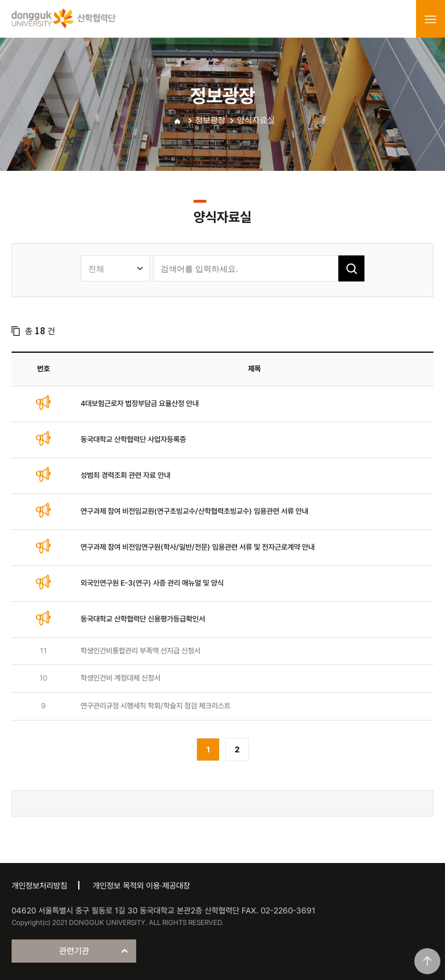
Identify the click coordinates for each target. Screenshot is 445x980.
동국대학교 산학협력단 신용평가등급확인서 (143, 619)
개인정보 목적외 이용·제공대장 (141, 886)
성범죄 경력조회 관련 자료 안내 (125, 475)
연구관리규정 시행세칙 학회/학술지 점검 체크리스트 (156, 706)
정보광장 (210, 120)
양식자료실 (256, 120)
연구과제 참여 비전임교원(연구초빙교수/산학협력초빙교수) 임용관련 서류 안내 (194, 511)
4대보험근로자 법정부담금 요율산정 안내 (140, 403)
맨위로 (427, 961)
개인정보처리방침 (39, 886)
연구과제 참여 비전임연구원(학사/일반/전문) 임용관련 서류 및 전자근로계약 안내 (198, 547)
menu (431, 19)
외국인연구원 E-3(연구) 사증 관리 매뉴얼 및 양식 (152, 583)
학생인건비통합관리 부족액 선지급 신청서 (141, 651)
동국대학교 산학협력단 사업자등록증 (133, 439)
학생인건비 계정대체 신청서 (121, 678)
